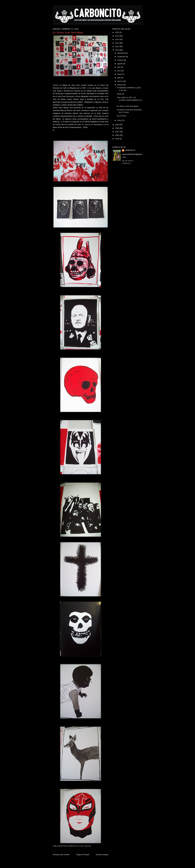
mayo (120, 74)
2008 (117, 128)
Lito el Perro (121, 116)
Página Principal (83, 855)
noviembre (122, 57)
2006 (117, 135)
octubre (120, 60)
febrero (120, 85)
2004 (117, 139)
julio (119, 67)
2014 (117, 36)
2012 (117, 43)
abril (119, 78)
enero (120, 120)
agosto (120, 64)
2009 (117, 125)
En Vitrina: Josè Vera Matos (128, 106)
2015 (117, 32)
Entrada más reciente (61, 855)
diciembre (121, 53)
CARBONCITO (130, 150)
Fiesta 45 (120, 94)
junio (119, 71)
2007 (117, 132)
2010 (117, 50)
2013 (117, 39)
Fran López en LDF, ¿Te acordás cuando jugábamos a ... (129, 100)
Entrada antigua (102, 855)
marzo (120, 81)
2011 (117, 46)
